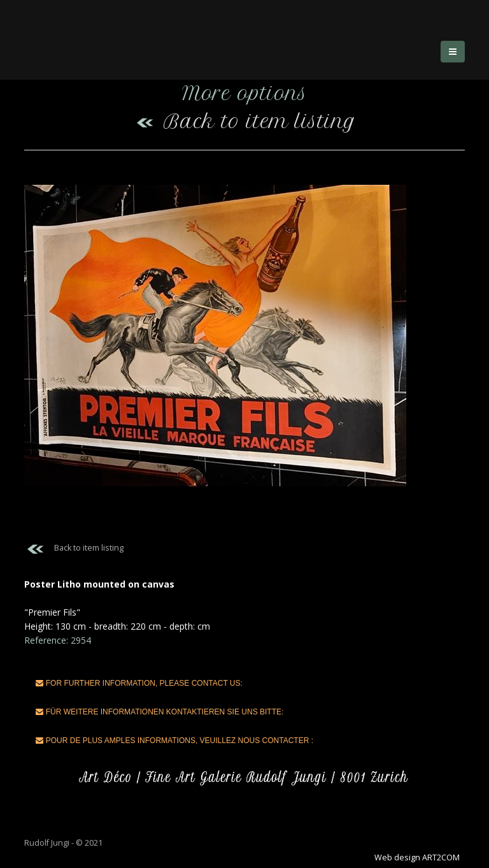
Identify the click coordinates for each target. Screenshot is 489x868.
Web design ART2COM (417, 857)
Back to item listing (245, 121)
